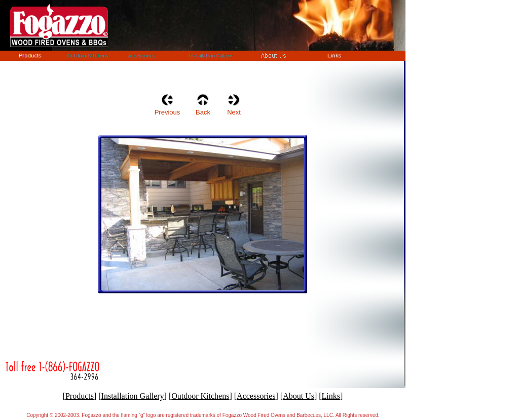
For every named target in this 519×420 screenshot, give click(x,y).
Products (80, 396)
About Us (299, 396)
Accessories (256, 396)
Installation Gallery (133, 396)
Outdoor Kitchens (200, 396)
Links (331, 396)
